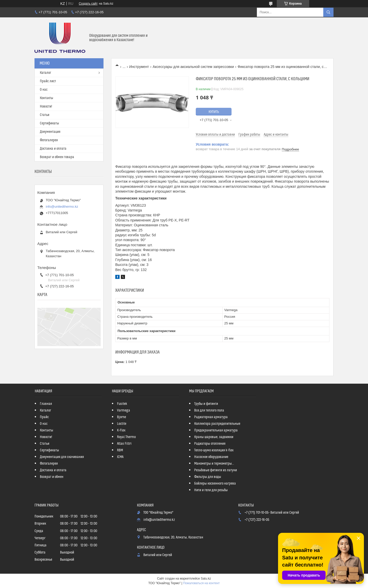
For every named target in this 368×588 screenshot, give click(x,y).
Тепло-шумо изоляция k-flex (214, 450)
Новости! (46, 107)
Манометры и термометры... (214, 464)
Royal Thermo (126, 437)
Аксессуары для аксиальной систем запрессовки (193, 67)
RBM (120, 450)
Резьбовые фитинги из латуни (216, 470)
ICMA (120, 457)
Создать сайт (88, 4)
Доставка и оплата (53, 149)
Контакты (47, 98)
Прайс (44, 417)
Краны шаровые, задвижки (214, 437)
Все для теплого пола (209, 410)
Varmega (124, 410)
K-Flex (121, 430)
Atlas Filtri (124, 444)
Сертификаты (49, 123)
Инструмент (139, 67)
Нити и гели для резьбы (211, 490)
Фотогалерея (49, 140)
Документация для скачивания (62, 457)
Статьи (45, 115)
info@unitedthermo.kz (62, 207)
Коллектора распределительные (217, 424)
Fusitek (122, 404)
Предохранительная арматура (216, 430)
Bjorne (122, 417)
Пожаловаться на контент (201, 583)
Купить (214, 112)
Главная (46, 404)
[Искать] (328, 12)
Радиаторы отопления (210, 444)
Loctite (122, 424)
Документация (50, 132)
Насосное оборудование (211, 457)
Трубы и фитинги (206, 404)
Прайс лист (48, 81)
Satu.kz (206, 579)
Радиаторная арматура (211, 417)
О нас (44, 90)
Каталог (45, 73)
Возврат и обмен (52, 477)
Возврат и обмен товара (57, 157)
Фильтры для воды (208, 477)
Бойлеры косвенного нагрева (215, 484)
